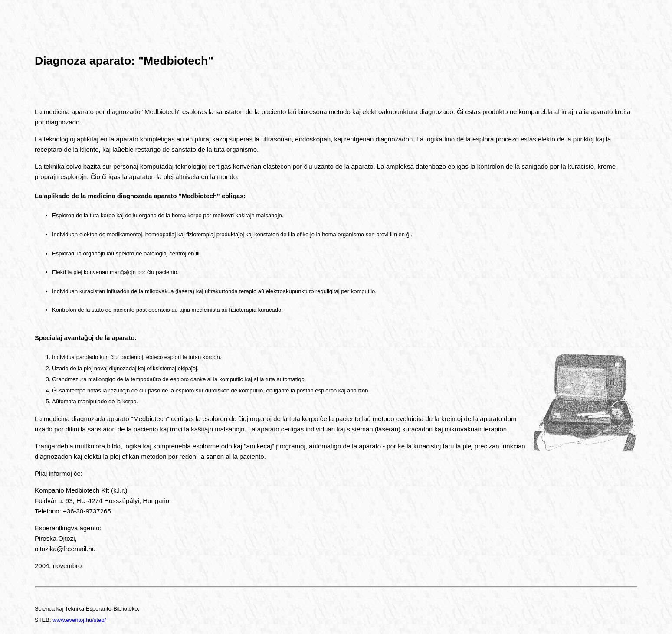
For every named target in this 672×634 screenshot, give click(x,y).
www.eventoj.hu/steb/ (79, 620)
